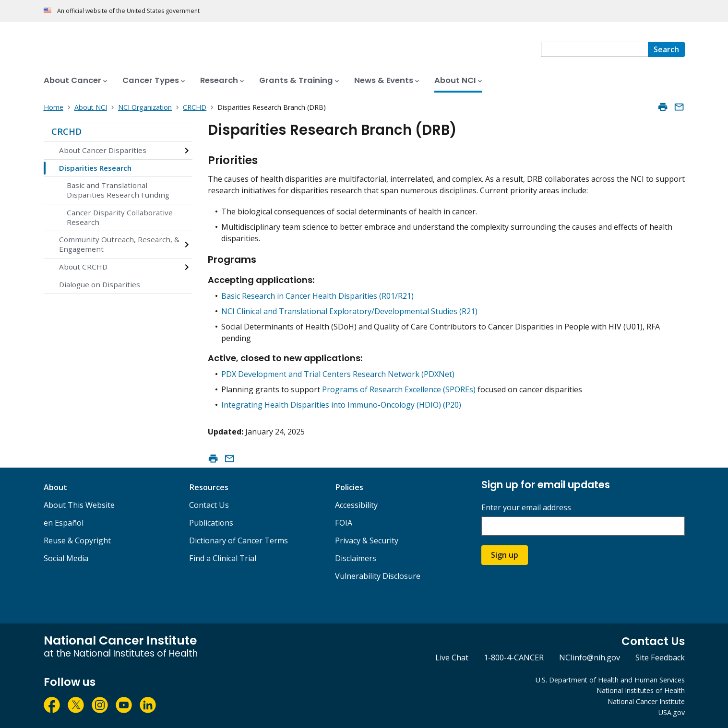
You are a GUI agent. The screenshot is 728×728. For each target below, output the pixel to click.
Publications (211, 523)
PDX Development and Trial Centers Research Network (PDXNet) (338, 374)
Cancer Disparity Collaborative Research (120, 217)
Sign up (505, 555)
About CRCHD (83, 267)
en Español (64, 523)
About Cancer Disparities (103, 150)
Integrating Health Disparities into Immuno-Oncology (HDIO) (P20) (341, 405)
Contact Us (209, 505)
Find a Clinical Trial (223, 558)
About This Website (79, 505)
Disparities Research (95, 168)
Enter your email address (526, 508)
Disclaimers (356, 558)
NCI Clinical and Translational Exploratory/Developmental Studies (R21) (349, 311)
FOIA (344, 523)
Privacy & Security (367, 540)
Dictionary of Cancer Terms (239, 540)
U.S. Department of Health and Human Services (610, 680)
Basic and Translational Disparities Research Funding (118, 190)
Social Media (66, 558)
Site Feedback (660, 658)
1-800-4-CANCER (514, 658)
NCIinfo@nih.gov (590, 658)
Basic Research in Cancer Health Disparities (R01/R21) (317, 296)
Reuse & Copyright (77, 540)
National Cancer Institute (646, 701)
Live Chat (452, 658)
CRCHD (66, 131)
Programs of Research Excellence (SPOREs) (399, 389)
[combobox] (594, 49)
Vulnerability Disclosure (378, 576)
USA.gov (672, 712)
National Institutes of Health (641, 690)
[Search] (666, 49)
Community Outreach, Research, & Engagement (119, 244)
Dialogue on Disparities (100, 284)
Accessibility (356, 505)
